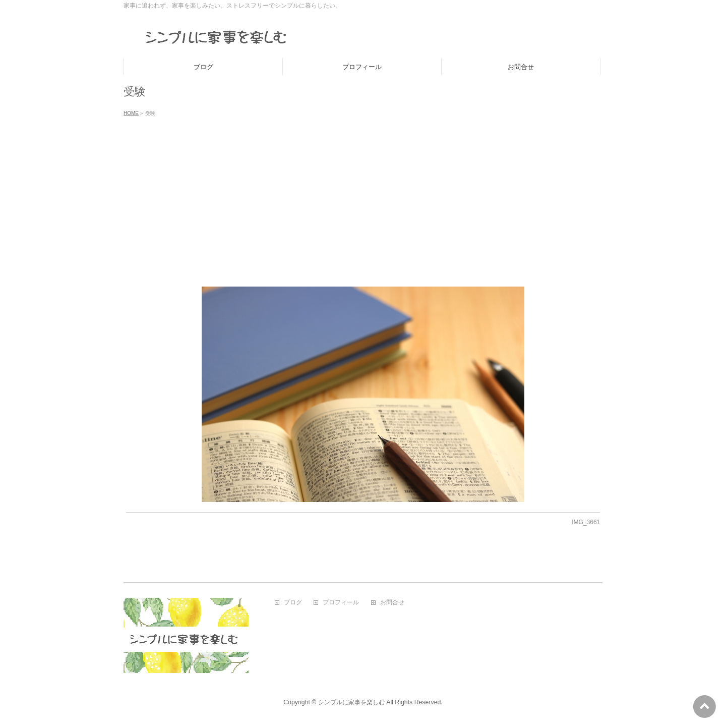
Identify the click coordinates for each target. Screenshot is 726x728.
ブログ (293, 603)
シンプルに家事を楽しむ (351, 702)
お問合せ (392, 603)
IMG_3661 (586, 522)
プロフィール (341, 603)
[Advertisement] (363, 196)
